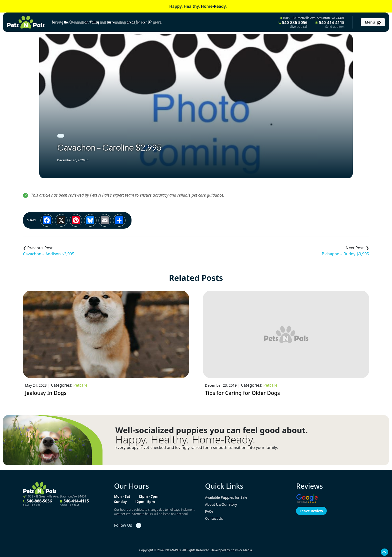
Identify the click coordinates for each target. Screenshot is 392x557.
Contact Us (214, 518)
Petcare (80, 385)
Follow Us (123, 525)
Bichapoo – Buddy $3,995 (345, 254)
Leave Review (311, 511)
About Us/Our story (221, 504)
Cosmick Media (241, 550)
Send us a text (335, 27)
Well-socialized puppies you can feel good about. (211, 430)
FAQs (209, 511)
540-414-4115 (330, 24)
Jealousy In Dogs (46, 393)
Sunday (120, 502)
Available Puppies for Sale (226, 497)
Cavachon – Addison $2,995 (49, 254)
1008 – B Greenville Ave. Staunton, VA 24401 (312, 18)
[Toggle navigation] (373, 22)
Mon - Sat (122, 496)
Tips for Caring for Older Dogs (242, 393)
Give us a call (299, 27)
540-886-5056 (293, 24)
